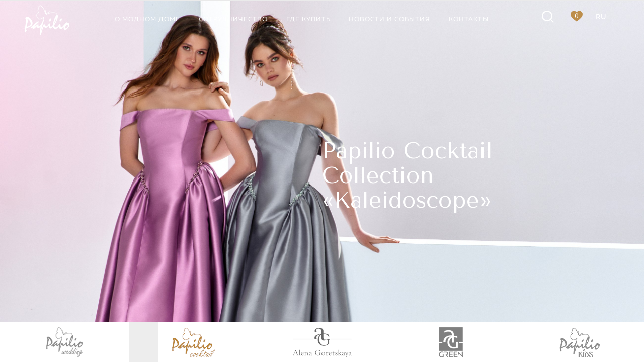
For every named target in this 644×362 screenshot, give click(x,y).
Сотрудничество (233, 19)
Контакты (469, 19)
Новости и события (389, 19)
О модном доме (147, 19)
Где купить (308, 19)
